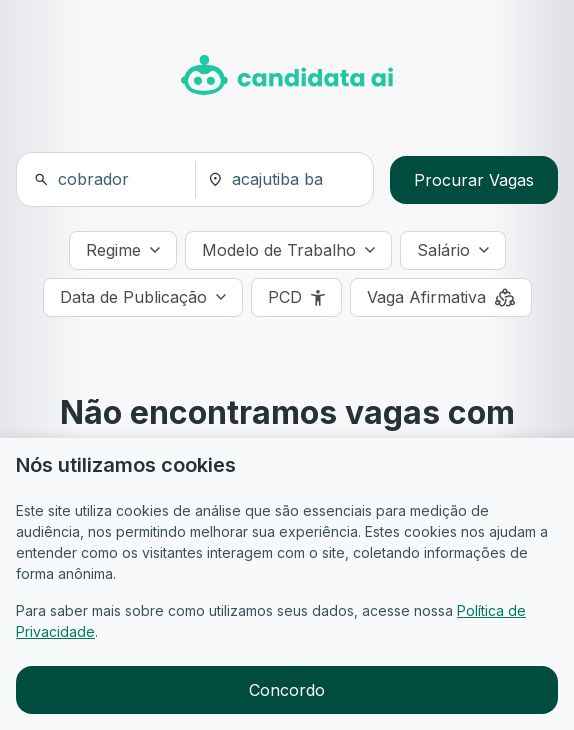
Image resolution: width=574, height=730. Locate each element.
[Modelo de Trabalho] (288, 250)
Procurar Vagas (474, 180)
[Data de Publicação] (143, 297)
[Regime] (123, 250)
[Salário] (453, 250)
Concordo (287, 690)
